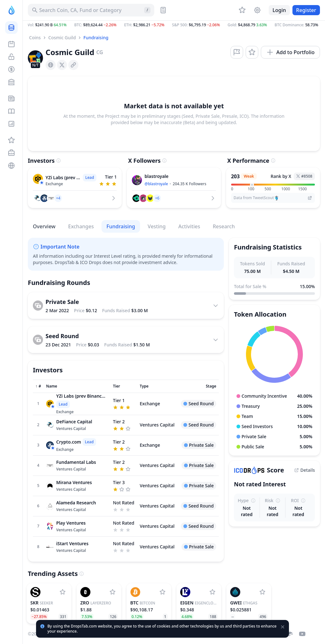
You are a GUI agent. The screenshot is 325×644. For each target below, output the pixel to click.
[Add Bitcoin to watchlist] (162, 592)
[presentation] (51, 65)
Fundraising (96, 38)
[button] (174, 25)
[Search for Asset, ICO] (91, 10)
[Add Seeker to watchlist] (63, 592)
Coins (35, 38)
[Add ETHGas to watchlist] (262, 592)
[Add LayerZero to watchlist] (113, 592)
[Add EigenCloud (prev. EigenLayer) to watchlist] (212, 592)
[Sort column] (38, 386)
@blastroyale (156, 184)
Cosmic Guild (62, 38)
